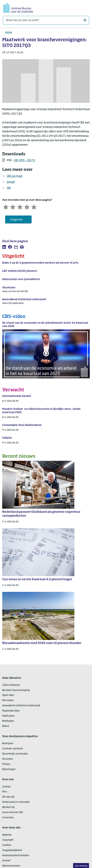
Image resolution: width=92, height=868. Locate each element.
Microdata (8, 700)
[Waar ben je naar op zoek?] (46, 20)
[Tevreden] (27, 206)
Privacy (6, 764)
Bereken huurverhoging (16, 690)
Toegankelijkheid (12, 850)
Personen (8, 759)
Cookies (7, 845)
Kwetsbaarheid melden (16, 856)
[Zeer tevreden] (34, 206)
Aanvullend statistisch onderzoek (21, 706)
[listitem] (4, 247)
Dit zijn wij (8, 797)
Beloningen (9, 769)
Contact (6, 787)
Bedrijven (8, 744)
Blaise (6, 726)
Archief (6, 861)
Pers (5, 792)
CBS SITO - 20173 (24, 160)
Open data (8, 695)
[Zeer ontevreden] (6, 206)
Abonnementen (11, 866)
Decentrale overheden (15, 754)
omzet (11, 182)
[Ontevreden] (13, 206)
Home (9, 32)
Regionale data (11, 711)
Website (7, 835)
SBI (9, 188)
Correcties (8, 818)
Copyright (8, 840)
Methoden (8, 721)
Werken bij (8, 807)
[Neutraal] (20, 206)
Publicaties (8, 716)
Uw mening (81, 866)
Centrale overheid (13, 749)
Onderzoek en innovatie (16, 802)
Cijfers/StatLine (11, 685)
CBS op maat (14, 176)
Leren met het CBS (13, 812)
